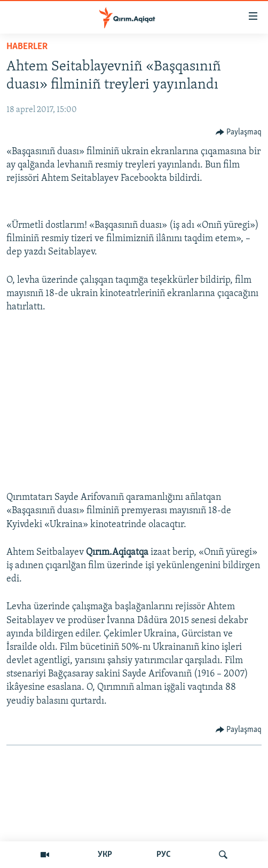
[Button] (239, 132)
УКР (105, 855)
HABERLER (27, 47)
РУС (164, 855)
